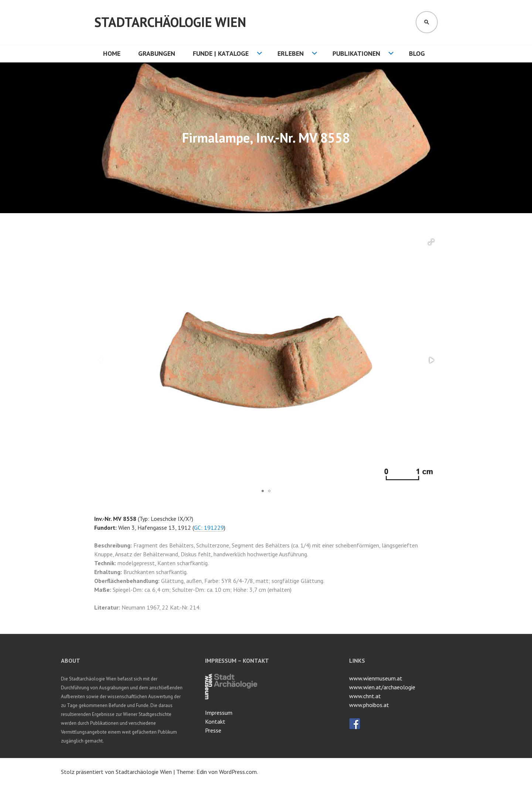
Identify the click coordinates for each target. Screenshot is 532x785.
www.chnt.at (365, 696)
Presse (213, 730)
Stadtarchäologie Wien (170, 22)
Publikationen (356, 53)
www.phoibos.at (369, 705)
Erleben (291, 53)
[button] (431, 242)
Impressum (219, 713)
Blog (417, 53)
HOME (112, 53)
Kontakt (215, 721)
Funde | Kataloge (221, 53)
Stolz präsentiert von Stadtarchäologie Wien (116, 772)
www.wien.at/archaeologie (382, 687)
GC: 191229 (209, 528)
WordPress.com (238, 772)
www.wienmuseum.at (376, 678)
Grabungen (157, 53)
